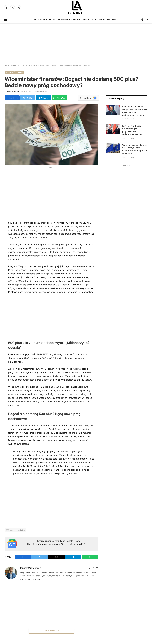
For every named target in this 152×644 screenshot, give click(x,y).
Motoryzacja (89, 19)
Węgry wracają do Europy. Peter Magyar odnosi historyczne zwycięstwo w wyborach (135, 149)
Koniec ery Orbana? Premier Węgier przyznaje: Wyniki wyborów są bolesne (132, 130)
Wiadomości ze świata (69, 19)
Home (7, 65)
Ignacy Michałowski (12, 92)
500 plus (10, 530)
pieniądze (21, 530)
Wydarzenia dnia (108, 19)
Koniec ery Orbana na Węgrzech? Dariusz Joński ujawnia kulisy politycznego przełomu (135, 111)
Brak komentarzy (41, 92)
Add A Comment (51, 631)
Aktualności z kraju (44, 19)
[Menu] (6, 20)
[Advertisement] (76, 42)
